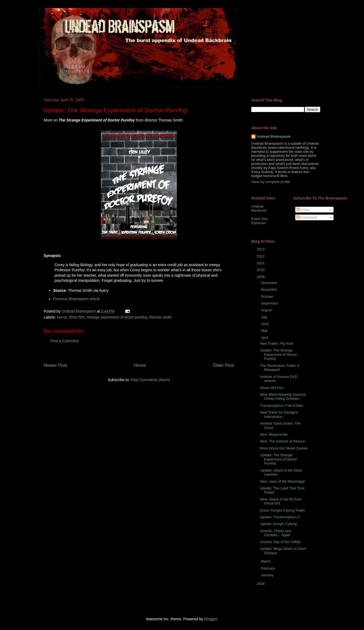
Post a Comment (64, 341)
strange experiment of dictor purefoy (117, 317)
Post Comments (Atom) (150, 380)
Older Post (223, 365)
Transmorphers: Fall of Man (281, 406)
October (268, 297)
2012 (261, 256)
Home (140, 365)
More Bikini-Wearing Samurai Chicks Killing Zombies (283, 397)
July (265, 317)
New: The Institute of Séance (282, 441)
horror (62, 317)
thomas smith (160, 317)
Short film (77, 317)
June (265, 324)
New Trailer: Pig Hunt (277, 343)
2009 (261, 277)
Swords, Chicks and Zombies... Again (275, 533)
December (270, 283)
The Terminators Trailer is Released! (280, 368)
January (268, 575)
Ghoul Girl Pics (272, 388)
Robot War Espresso (260, 221)
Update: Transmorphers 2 (280, 517)
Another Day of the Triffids (280, 542)
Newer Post (55, 365)
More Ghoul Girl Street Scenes (284, 448)
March (266, 561)
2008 (261, 584)
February (269, 568)
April (265, 338)
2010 (261, 270)
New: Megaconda (274, 434)
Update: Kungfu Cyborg (278, 524)
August (267, 310)
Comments (307, 217)
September (270, 303)
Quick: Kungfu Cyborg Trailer (282, 510)
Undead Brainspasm (274, 136)
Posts (303, 210)
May (265, 331)
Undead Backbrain (259, 209)
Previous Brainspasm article (77, 299)
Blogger (210, 619)
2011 (261, 263)
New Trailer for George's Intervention (279, 414)
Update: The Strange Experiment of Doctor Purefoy (278, 354)
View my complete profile (271, 182)
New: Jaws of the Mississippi (282, 481)
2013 (261, 249)
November (270, 289)
